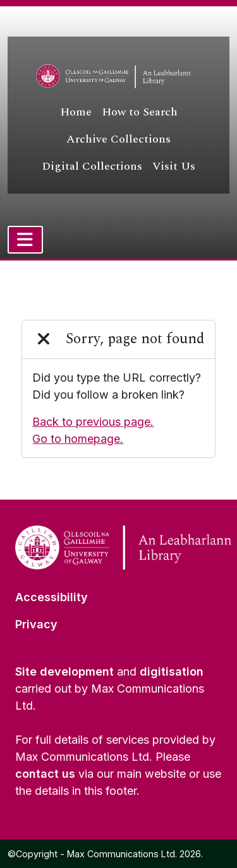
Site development (64, 672)
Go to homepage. (78, 439)
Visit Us (174, 166)
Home (76, 112)
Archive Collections (118, 139)
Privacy (36, 624)
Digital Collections (92, 166)
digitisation (172, 672)
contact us (45, 774)
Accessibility (52, 597)
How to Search (140, 112)
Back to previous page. (93, 422)
